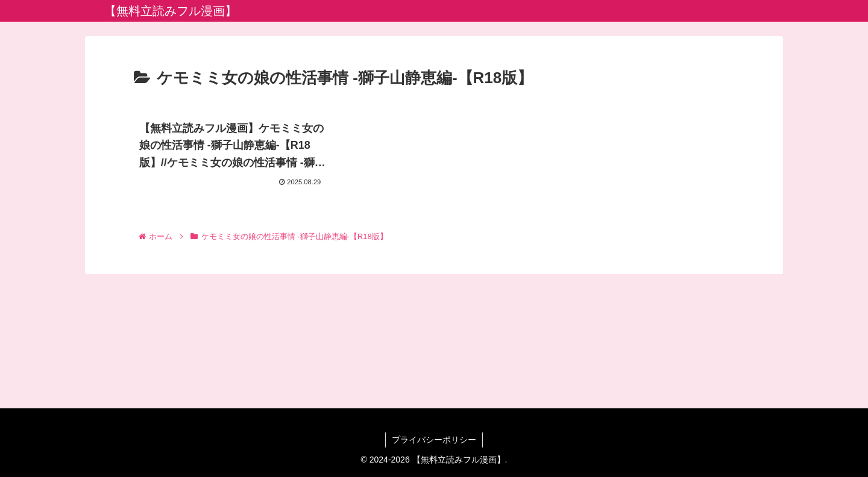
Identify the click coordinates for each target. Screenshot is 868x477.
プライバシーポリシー (434, 440)
